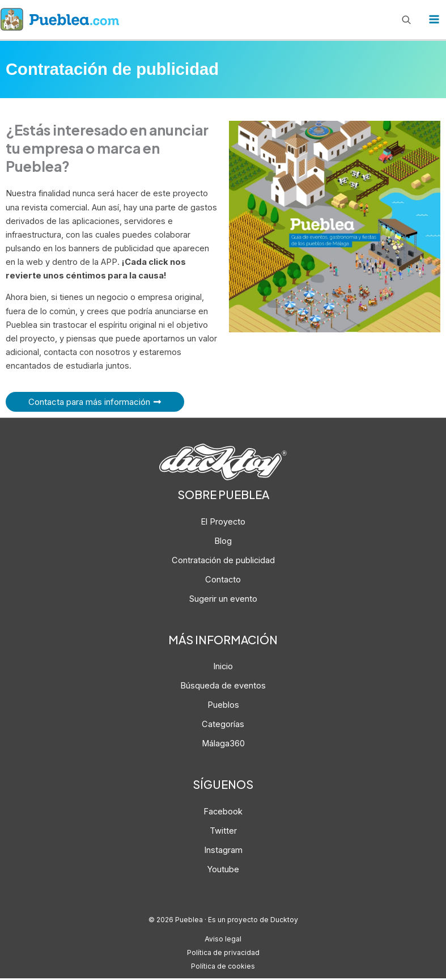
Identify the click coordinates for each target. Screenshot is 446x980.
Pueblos (223, 706)
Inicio (223, 668)
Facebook (223, 813)
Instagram (223, 851)
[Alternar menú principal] (434, 20)
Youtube (223, 871)
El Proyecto (223, 523)
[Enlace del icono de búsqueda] (406, 20)
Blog (223, 542)
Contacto (223, 581)
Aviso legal (223, 940)
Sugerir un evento (223, 600)
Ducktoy (284, 921)
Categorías (223, 726)
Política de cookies (223, 968)
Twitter (223, 832)
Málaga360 (223, 745)
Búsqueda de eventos (223, 687)
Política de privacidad (223, 954)
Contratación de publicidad (223, 561)
